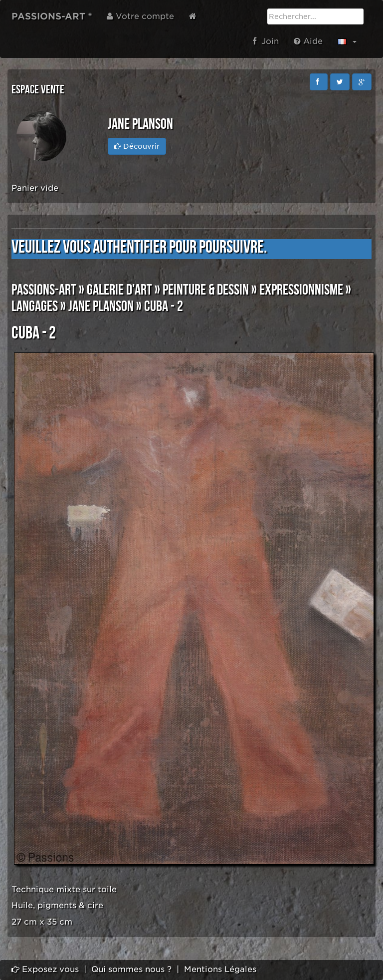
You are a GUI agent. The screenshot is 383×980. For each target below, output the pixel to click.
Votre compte (140, 16)
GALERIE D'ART (119, 290)
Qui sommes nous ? (131, 969)
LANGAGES (35, 307)
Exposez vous (45, 969)
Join (266, 41)
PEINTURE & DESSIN (206, 290)
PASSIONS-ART (44, 290)
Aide (308, 41)
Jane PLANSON (101, 307)
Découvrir (137, 146)
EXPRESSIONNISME (301, 290)
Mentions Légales (220, 969)
